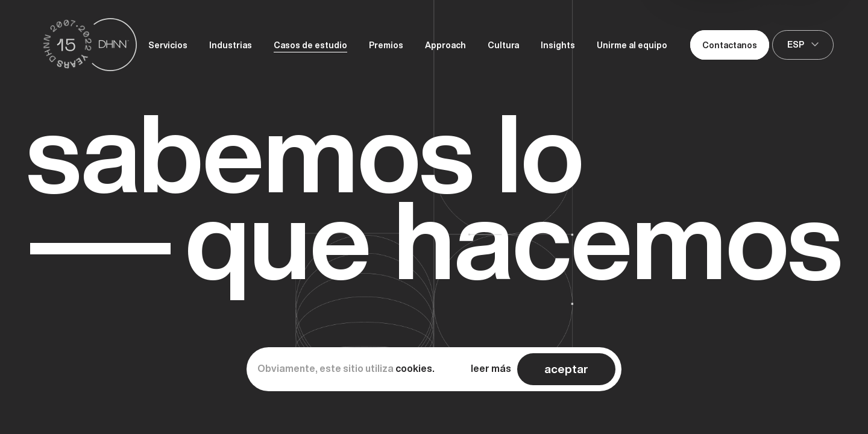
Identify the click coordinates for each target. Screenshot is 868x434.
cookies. (415, 368)
